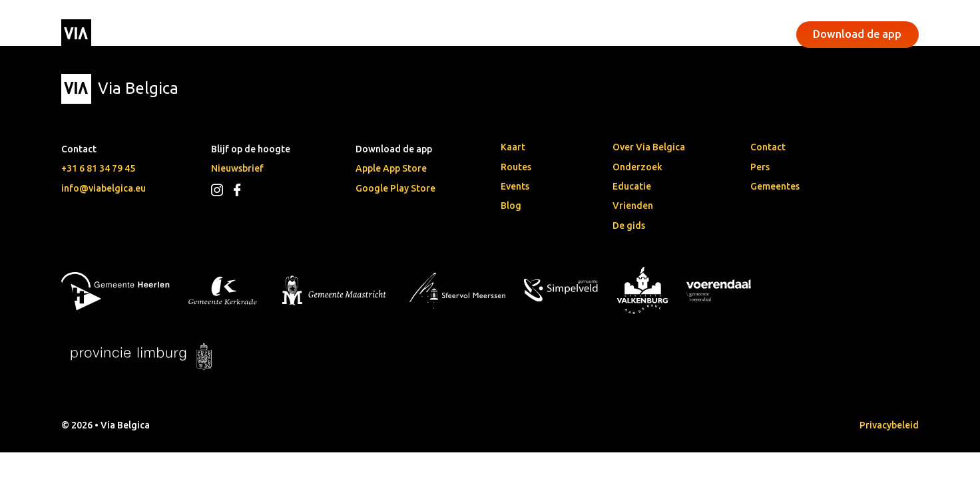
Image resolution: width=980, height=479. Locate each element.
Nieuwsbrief (237, 168)
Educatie (632, 186)
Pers (760, 167)
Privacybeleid (889, 425)
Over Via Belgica (649, 147)
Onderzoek (637, 167)
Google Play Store (395, 188)
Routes (516, 167)
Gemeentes (775, 186)
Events (398, 34)
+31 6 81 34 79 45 (98, 168)
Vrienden (633, 206)
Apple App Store (391, 168)
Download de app (857, 34)
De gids (629, 226)
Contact (768, 147)
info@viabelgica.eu (104, 188)
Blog (511, 206)
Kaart (513, 147)
